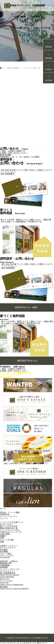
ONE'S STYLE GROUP (10, 575)
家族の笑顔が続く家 (9, 528)
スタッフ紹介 (6, 554)
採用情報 (4, 567)
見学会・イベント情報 (10, 513)
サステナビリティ (8, 571)
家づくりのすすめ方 (9, 526)
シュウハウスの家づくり (17, 28)
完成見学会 (5, 514)
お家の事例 (20, 17)
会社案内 (35, 17)
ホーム (3, 509)
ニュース (4, 518)
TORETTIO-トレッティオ (11, 532)
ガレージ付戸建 (7, 540)
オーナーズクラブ (8, 548)
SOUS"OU (4, 583)
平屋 (2, 538)
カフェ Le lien (6, 581)
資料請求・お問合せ (9, 561)
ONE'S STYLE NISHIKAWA (12, 585)
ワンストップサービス (10, 569)
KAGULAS (5, 579)
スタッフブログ (42, 28)
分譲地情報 (5, 565)
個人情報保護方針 (8, 573)
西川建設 (4, 587)
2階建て (3, 536)
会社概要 (4, 552)
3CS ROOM (5, 558)
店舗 (2, 542)
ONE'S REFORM (7, 577)
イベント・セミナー (9, 516)
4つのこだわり (6, 524)
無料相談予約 (6, 563)
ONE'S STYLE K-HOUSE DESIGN (14, 589)
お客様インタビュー (9, 546)
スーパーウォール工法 (10, 530)
